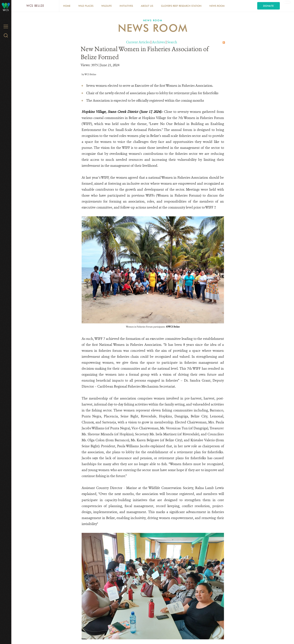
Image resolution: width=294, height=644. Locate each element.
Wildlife (106, 6)
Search (172, 42)
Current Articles (138, 42)
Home (67, 6)
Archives (158, 42)
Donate (269, 6)
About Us (147, 6)
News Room (217, 6)
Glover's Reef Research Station (181, 6)
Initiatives (126, 6)
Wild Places (86, 6)
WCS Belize (35, 6)
